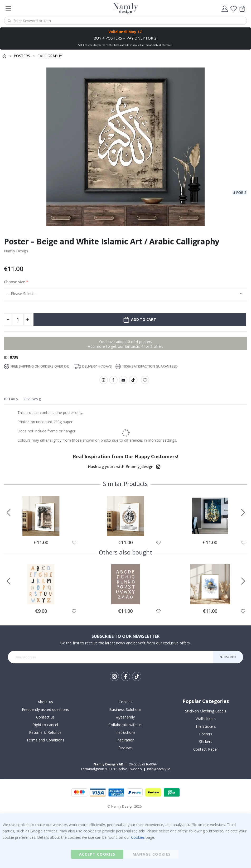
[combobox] (125, 21)
